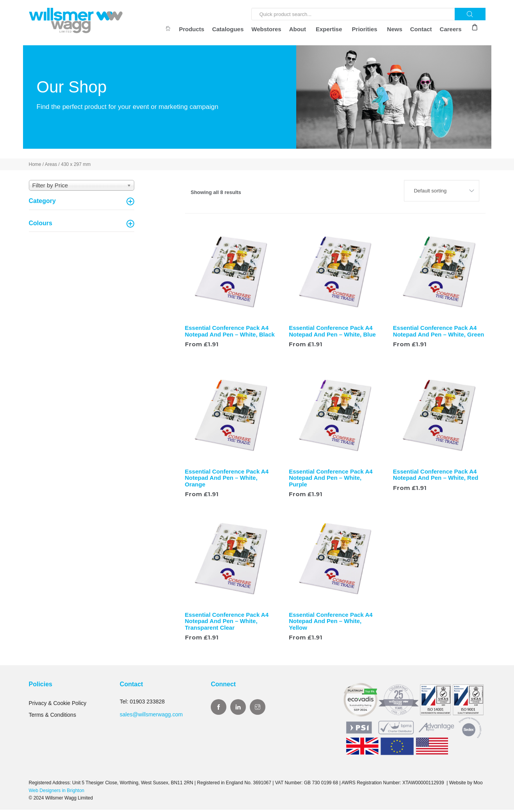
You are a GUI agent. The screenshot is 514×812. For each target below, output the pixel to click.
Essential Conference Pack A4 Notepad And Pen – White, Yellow (331, 623)
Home (35, 167)
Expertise (329, 29)
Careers (451, 29)
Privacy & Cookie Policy (58, 705)
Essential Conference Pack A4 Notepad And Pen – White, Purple (331, 480)
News (395, 29)
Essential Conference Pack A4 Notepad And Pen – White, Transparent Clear (227, 623)
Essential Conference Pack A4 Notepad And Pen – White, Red (436, 477)
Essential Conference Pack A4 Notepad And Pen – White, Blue (332, 333)
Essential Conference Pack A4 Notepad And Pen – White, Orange (227, 480)
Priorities (365, 29)
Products (191, 29)
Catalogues (228, 29)
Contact (421, 29)
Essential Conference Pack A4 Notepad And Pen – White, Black (230, 333)
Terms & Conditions (52, 717)
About (298, 29)
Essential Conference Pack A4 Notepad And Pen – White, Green (439, 333)
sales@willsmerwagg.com (151, 717)
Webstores (266, 29)
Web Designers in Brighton (57, 793)
